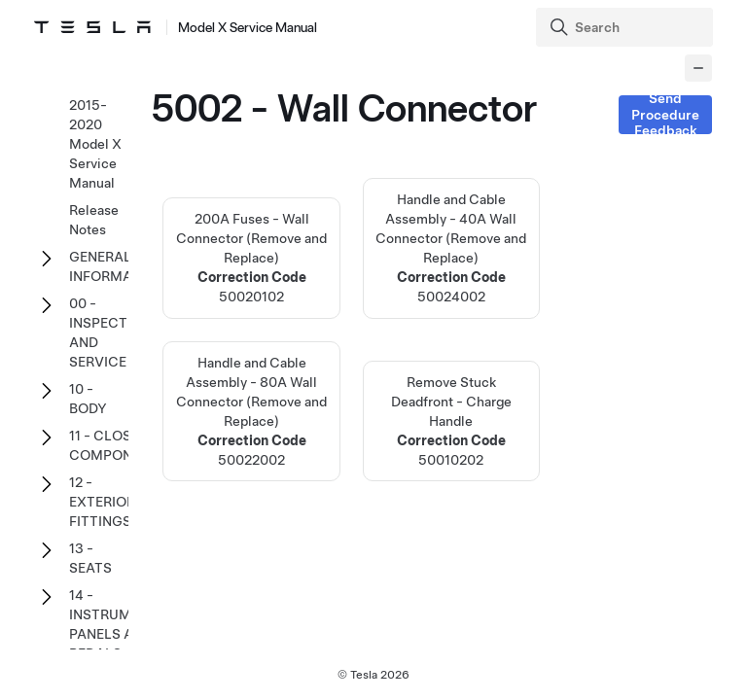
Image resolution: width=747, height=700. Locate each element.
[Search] (626, 27)
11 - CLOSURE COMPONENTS (118, 445)
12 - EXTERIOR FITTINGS (102, 502)
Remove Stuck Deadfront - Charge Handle (451, 421)
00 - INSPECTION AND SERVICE (110, 332)
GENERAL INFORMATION (117, 266)
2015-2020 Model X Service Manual (95, 144)
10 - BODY (88, 399)
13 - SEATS (90, 558)
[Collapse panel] (698, 68)
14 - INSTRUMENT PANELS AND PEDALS (113, 624)
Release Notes (94, 220)
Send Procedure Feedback (665, 115)
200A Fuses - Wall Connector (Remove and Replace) (251, 259)
